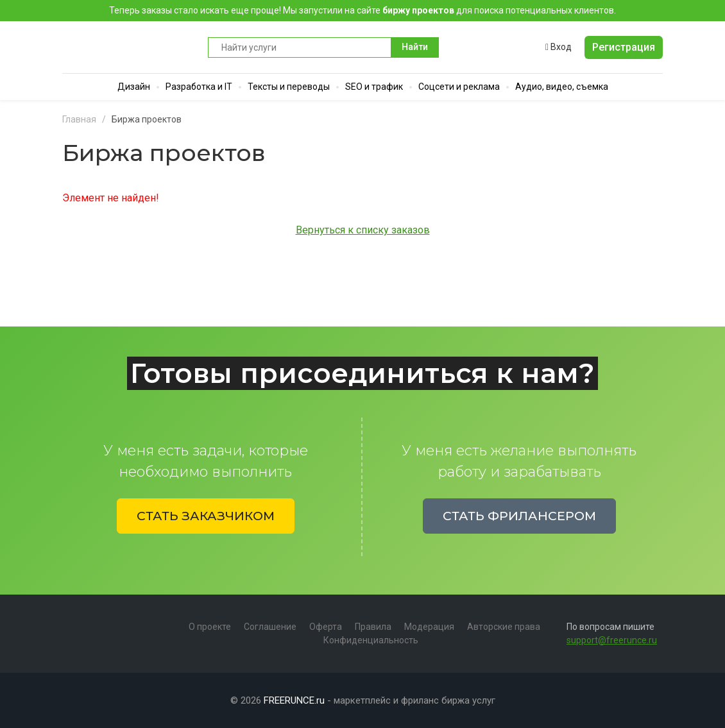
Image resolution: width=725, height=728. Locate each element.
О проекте (210, 627)
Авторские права (504, 627)
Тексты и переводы (289, 87)
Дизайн (134, 87)
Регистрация (624, 47)
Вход (559, 47)
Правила (373, 627)
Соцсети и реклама (459, 87)
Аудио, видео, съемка (562, 87)
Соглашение (270, 627)
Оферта (326, 627)
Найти (415, 47)
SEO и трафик (374, 87)
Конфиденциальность (371, 640)
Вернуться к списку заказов (363, 230)
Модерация (429, 627)
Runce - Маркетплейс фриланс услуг (129, 47)
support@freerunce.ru (612, 640)
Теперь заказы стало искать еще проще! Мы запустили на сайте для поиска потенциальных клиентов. (362, 10)
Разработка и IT (199, 87)
